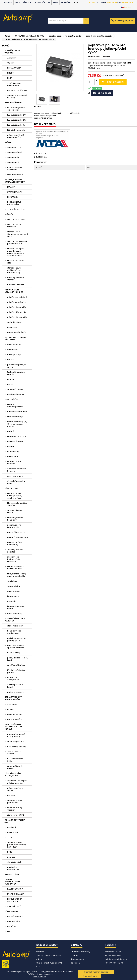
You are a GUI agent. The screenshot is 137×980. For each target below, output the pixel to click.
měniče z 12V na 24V (17, 312)
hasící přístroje (14, 355)
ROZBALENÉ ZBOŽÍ (13, 906)
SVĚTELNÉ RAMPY (15, 192)
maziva (11, 360)
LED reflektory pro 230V (15, 760)
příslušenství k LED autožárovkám (16, 136)
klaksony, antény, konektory (15, 519)
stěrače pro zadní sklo (16, 262)
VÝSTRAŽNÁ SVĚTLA (16, 209)
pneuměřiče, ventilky (17, 532)
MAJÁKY (11, 187)
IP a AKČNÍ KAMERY (16, 894)
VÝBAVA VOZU (11, 488)
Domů (6, 46)
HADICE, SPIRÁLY (15, 719)
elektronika (13, 832)
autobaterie (13, 456)
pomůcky (12, 926)
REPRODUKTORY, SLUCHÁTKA (15, 900)
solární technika (15, 322)
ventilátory (12, 581)
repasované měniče (17, 332)
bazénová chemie (16, 394)
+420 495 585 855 (113, 955)
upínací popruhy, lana (18, 537)
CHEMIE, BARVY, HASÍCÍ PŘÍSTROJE (15, 338)
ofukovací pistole (15, 441)
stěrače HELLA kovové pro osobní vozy (17, 242)
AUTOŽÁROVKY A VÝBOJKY (12, 52)
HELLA (10, 78)
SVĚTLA (8, 142)
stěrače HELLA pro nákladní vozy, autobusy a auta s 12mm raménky (16, 252)
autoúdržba (13, 350)
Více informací (40, 977)
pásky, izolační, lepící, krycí (17, 659)
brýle (10, 852)
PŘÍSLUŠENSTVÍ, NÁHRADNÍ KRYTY (15, 203)
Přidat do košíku (113, 82)
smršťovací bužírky (16, 665)
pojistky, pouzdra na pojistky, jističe (17, 639)
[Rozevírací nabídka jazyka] (128, 7)
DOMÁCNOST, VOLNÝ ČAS (15, 821)
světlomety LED (14, 147)
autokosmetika (14, 345)
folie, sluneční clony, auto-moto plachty (17, 575)
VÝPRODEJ (27, 2)
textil (9, 931)
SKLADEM (39, 157)
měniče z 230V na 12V (17, 317)
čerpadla (12, 601)
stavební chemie (15, 389)
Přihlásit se (112, 2)
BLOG (56, 2)
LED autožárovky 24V (17, 120)
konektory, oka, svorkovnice (14, 632)
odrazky (11, 795)
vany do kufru (14, 586)
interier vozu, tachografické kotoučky (14, 559)
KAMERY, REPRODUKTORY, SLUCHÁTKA (12, 882)
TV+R (10, 837)
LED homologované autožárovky (16, 109)
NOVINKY (8, 2)
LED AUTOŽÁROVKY (13, 103)
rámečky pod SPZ (16, 815)
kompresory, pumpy (17, 436)
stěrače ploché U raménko (15, 226)
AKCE (17, 2)
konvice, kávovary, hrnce (16, 607)
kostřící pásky (14, 653)
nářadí (10, 431)
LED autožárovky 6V (16, 125)
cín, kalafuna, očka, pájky (16, 482)
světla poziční (14, 157)
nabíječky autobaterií (17, 412)
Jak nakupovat (78, 959)
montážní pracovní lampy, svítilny (16, 735)
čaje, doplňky (14, 921)
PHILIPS (10, 73)
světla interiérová (15, 175)
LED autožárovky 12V (16, 115)
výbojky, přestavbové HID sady (17, 96)
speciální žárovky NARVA (15, 767)
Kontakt (74, 955)
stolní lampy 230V (16, 741)
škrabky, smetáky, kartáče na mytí (16, 568)
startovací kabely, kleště (16, 511)
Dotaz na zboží (102, 93)
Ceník (77, 2)
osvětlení (12, 827)
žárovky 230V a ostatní (14, 753)
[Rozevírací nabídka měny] (94, 2)
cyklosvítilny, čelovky (17, 746)
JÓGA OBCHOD (12, 911)
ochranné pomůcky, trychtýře (17, 470)
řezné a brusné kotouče (14, 463)
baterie (11, 446)
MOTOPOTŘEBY (12, 874)
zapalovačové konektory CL (14, 526)
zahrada (11, 857)
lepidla (11, 379)
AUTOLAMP (12, 58)
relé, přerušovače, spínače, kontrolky (16, 647)
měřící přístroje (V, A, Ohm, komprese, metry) (17, 424)
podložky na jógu (15, 916)
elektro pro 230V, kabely (15, 686)
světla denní (13, 162)
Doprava (40, 952)
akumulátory (13, 451)
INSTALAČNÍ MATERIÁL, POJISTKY (15, 620)
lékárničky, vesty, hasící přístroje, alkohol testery (15, 496)
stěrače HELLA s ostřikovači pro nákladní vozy (14, 270)
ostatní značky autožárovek (14, 84)
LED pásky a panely (16, 130)
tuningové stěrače (16, 285)
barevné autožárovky (17, 90)
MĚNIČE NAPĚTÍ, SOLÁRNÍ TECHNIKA (14, 291)
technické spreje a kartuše (16, 373)
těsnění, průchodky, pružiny (16, 671)
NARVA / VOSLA (14, 68)
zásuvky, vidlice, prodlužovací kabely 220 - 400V (17, 845)
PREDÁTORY (13, 197)
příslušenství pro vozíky (15, 789)
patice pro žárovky (16, 692)
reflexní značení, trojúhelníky (15, 543)
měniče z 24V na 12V (17, 307)
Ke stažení (66, 2)
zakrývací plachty (15, 476)
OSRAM (11, 63)
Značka (107, 57)
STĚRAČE (9, 214)
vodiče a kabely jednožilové (15, 801)
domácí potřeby (15, 862)
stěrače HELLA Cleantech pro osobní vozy (18, 234)
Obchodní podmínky (80, 952)
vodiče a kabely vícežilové (15, 809)
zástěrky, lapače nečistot (15, 551)
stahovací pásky (15, 626)
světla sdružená (15, 152)
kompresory (13, 596)
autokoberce (13, 591)
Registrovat (128, 2)
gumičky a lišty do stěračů (16, 279)
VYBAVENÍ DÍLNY (12, 399)
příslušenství (13, 327)
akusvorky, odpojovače (13, 679)
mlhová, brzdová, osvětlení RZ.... (15, 169)
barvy (10, 384)
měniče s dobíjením (17, 302)
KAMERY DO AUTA (15, 889)
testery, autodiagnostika (15, 405)
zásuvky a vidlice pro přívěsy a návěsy (17, 782)
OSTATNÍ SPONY (15, 714)
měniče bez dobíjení (17, 297)
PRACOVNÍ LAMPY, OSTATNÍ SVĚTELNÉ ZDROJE (14, 727)
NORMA (11, 709)
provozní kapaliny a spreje (16, 366)
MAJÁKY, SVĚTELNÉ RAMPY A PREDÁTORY (15, 181)
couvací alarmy (15, 614)
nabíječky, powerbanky (13, 868)
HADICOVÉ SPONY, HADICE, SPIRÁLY (13, 698)
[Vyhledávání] (68, 21)
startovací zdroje (15, 417)
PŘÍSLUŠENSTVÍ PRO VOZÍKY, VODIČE (14, 774)
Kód (90, 57)
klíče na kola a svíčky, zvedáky (17, 504)
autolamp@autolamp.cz (116, 959)
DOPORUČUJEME (43, 2)
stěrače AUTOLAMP (16, 219)
